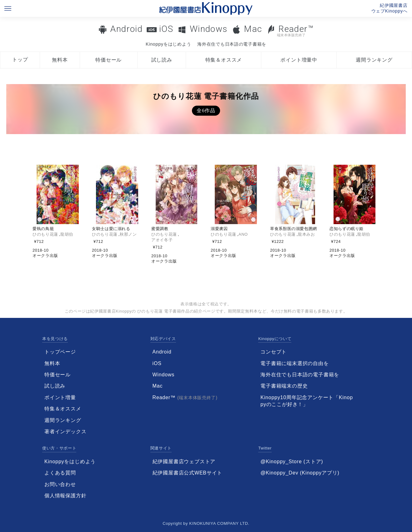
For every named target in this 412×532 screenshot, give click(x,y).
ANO (243, 234)
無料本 (60, 60)
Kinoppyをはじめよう (168, 44)
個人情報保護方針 (65, 496)
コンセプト (274, 352)
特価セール (108, 60)
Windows (209, 29)
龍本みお (306, 234)
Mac (253, 29)
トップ (20, 60)
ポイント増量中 (299, 60)
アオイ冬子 (162, 240)
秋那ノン (128, 234)
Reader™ (290, 30)
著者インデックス (65, 432)
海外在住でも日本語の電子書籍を (232, 44)
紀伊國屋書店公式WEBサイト (188, 473)
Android (126, 29)
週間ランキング (374, 60)
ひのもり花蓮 (45, 234)
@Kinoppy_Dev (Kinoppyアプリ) (300, 473)
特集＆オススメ (224, 60)
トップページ (60, 352)
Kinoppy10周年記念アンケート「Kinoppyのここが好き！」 (307, 401)
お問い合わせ (60, 484)
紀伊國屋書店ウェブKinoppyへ (389, 8)
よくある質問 (60, 473)
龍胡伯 (67, 234)
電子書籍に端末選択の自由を (294, 363)
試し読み (162, 60)
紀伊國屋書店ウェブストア (184, 462)
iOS (166, 29)
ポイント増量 (60, 397)
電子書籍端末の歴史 (284, 386)
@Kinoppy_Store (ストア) (292, 462)
